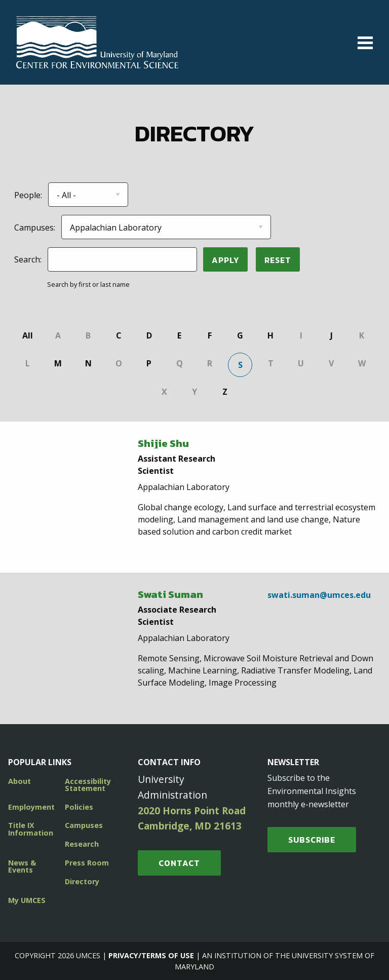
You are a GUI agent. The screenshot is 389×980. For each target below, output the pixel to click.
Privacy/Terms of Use (151, 955)
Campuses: (35, 228)
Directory (82, 881)
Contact (179, 863)
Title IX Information (31, 829)
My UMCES (27, 900)
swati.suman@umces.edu (319, 595)
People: (28, 195)
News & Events (22, 866)
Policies (79, 807)
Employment (31, 807)
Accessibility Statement (88, 785)
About (20, 781)
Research (82, 844)
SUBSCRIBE (312, 840)
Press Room (87, 863)
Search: (28, 259)
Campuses (84, 825)
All (28, 335)
